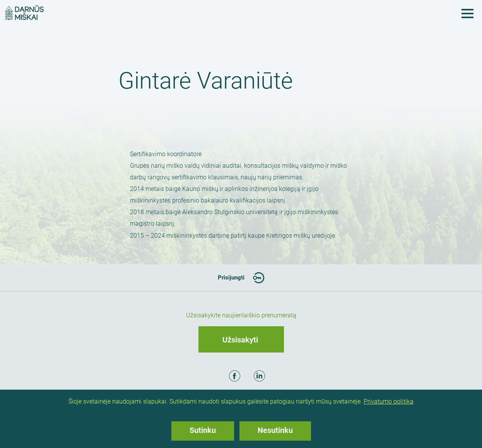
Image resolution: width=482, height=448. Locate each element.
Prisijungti (231, 278)
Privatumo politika (389, 401)
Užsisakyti (240, 340)
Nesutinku (275, 430)
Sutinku (203, 430)
